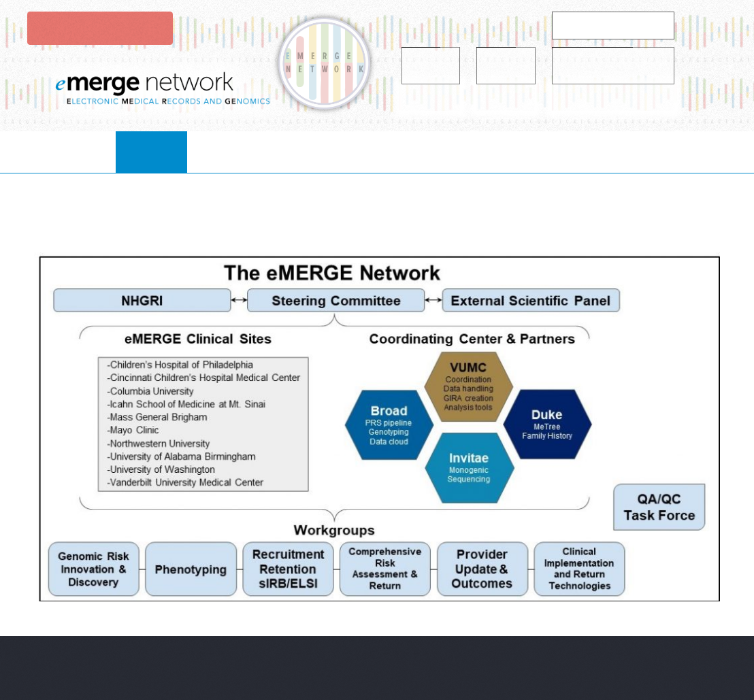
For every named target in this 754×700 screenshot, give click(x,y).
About (166, 151)
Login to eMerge (99, 28)
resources (445, 151)
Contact (646, 151)
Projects (354, 151)
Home (98, 151)
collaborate (256, 151)
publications (548, 151)
